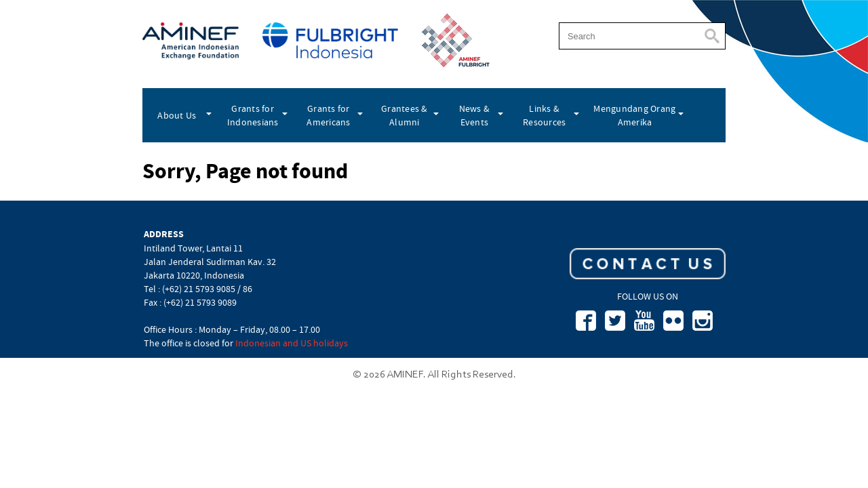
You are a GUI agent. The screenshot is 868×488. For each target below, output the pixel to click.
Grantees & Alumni (405, 115)
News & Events (475, 115)
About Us (177, 115)
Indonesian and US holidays (292, 343)
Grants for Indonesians (253, 115)
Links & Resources (544, 115)
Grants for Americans (328, 115)
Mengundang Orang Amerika (634, 115)
